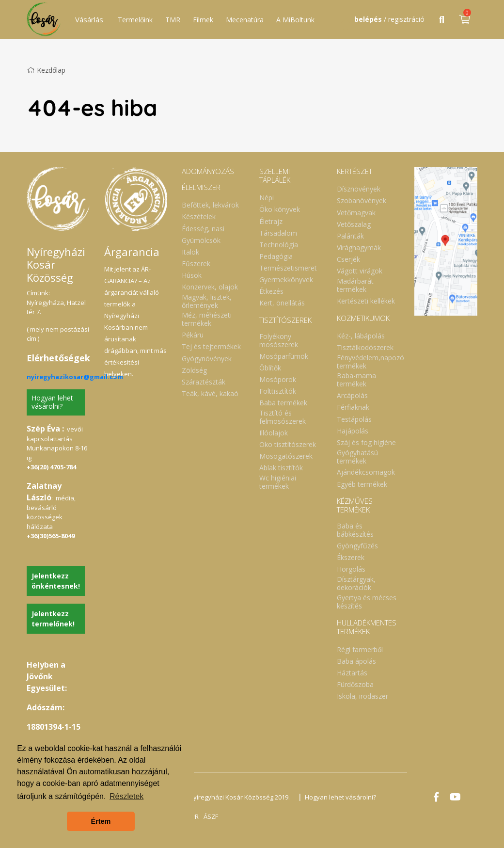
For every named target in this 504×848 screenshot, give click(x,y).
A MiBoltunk (295, 20)
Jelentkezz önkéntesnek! (56, 581)
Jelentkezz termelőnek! (53, 619)
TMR (173, 20)
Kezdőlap (46, 70)
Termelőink (135, 20)
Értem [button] (101, 821)
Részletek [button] (126, 796)
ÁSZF (211, 816)
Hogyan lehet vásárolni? (52, 402)
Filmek (203, 20)
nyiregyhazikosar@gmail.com (75, 377)
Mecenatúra (245, 20)
